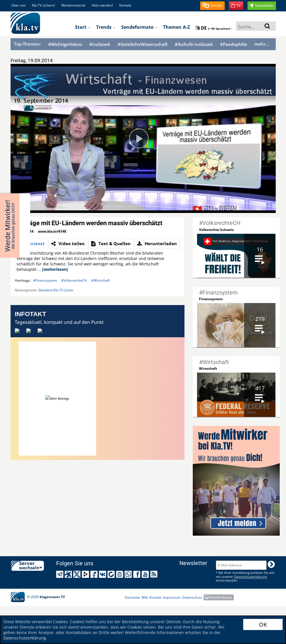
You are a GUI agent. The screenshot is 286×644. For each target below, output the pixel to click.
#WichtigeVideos (65, 44)
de (214, 28)
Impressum (172, 597)
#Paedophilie (234, 44)
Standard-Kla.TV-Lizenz (56, 290)
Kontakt (125, 5)
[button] (212, 6)
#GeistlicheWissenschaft (143, 44)
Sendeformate (139, 27)
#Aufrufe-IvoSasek (194, 44)
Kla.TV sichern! (43, 5)
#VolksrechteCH (74, 280)
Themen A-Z (177, 27)
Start (83, 27)
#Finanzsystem (45, 280)
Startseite (132, 597)
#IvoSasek (100, 44)
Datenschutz (192, 597)
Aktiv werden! (102, 5)
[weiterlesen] (55, 269)
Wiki (145, 597)
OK (263, 624)
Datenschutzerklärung (25, 638)
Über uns (18, 5)
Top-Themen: (28, 44)
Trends (106, 27)
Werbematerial (73, 5)
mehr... (262, 44)
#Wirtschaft (101, 280)
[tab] (32, 243)
